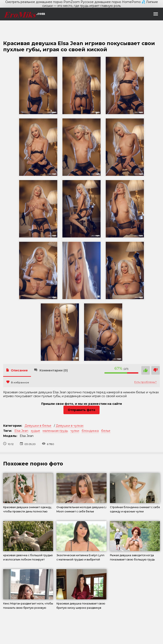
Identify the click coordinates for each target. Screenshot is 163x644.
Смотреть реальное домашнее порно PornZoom (43, 2)
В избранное (18, 382)
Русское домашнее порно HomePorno (111, 2)
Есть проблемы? (145, 382)
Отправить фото (81, 410)
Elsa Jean (21, 431)
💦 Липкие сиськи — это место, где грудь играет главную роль (100, 4)
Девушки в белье (38, 426)
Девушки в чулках (70, 426)
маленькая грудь (55, 431)
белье (106, 431)
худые (35, 431)
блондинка (90, 431)
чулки (75, 431)
